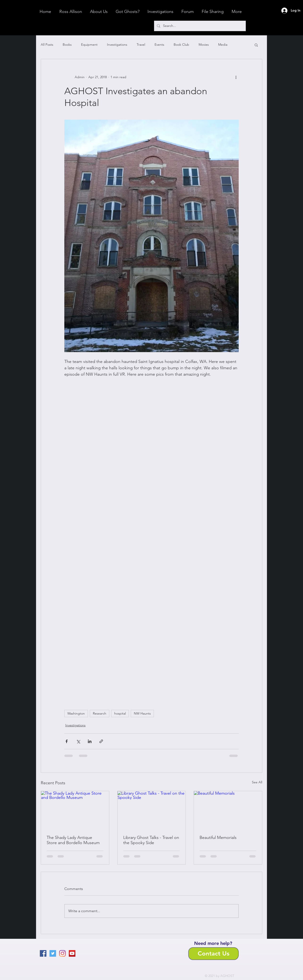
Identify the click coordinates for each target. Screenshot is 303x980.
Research (100, 713)
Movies (204, 45)
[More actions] (236, 77)
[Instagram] (62, 953)
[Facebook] (43, 953)
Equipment (89, 45)
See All (257, 782)
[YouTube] (72, 953)
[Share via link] (101, 741)
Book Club (181, 45)
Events (159, 45)
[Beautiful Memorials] (228, 810)
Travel (141, 45)
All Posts (47, 45)
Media (223, 45)
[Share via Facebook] (67, 741)
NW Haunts (142, 713)
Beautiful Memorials (218, 838)
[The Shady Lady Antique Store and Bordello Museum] (75, 810)
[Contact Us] (213, 954)
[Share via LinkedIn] (90, 741)
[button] (256, 45)
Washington (76, 713)
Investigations (117, 45)
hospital (120, 713)
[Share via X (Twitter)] (78, 741)
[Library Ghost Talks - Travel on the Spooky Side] (152, 810)
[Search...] (199, 26)
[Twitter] (53, 953)
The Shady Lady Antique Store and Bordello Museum (73, 840)
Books (67, 45)
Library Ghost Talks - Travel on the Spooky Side (151, 840)
